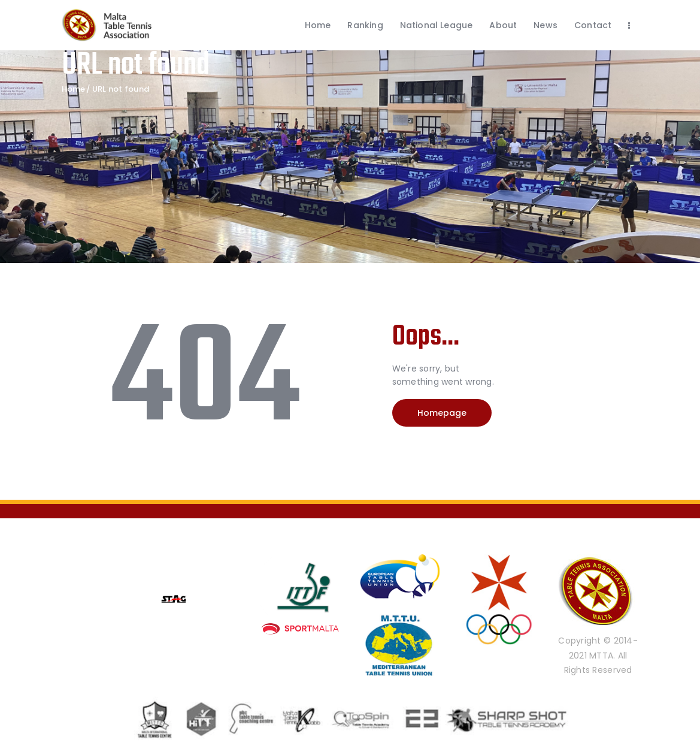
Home (74, 89)
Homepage (442, 413)
